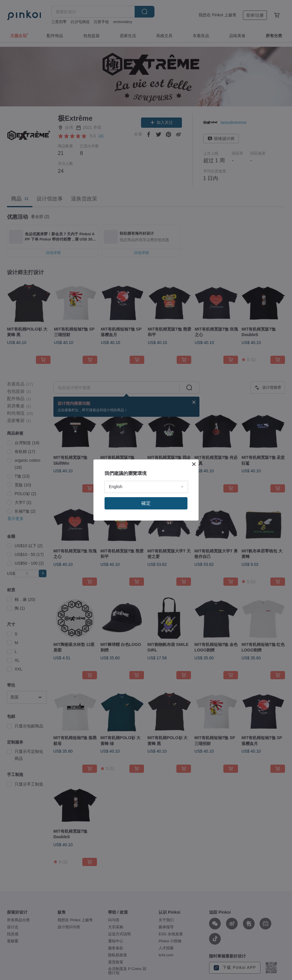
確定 (146, 503)
